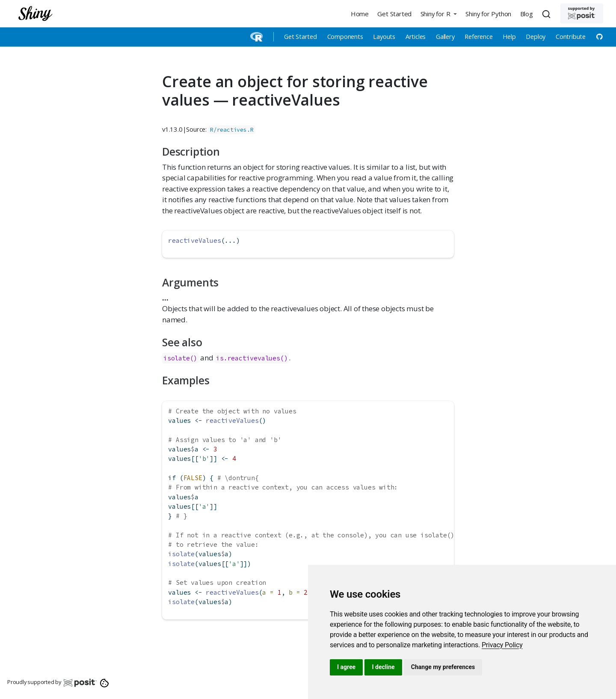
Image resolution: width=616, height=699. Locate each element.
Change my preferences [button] (443, 667)
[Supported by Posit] (582, 13)
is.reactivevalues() (252, 358)
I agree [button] (346, 667)
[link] (502, 645)
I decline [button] (383, 667)
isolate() (180, 358)
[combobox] (548, 14)
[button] (438, 13)
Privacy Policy (502, 645)
